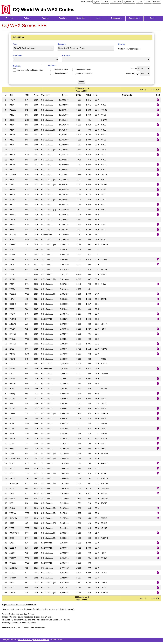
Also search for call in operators (30, 70)
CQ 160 (140, 2)
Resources (117, 18)
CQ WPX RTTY (129, 2)
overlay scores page (132, 49)
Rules (27, 18)
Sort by (134, 69)
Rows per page (133, 73)
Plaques (45, 18)
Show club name (61, 73)
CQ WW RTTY (116, 2)
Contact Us (134, 18)
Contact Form (39, 627)
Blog (152, 18)
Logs (99, 18)
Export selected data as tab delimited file (19, 604)
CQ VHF (148, 2)
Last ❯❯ (155, 89)
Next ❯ (144, 89)
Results (63, 18)
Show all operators (84, 73)
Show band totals (83, 69)
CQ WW (96, 2)
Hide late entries (61, 69)
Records (81, 18)
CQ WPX (105, 2)
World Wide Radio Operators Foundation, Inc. (34, 640)
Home (9, 18)
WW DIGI (157, 2)
